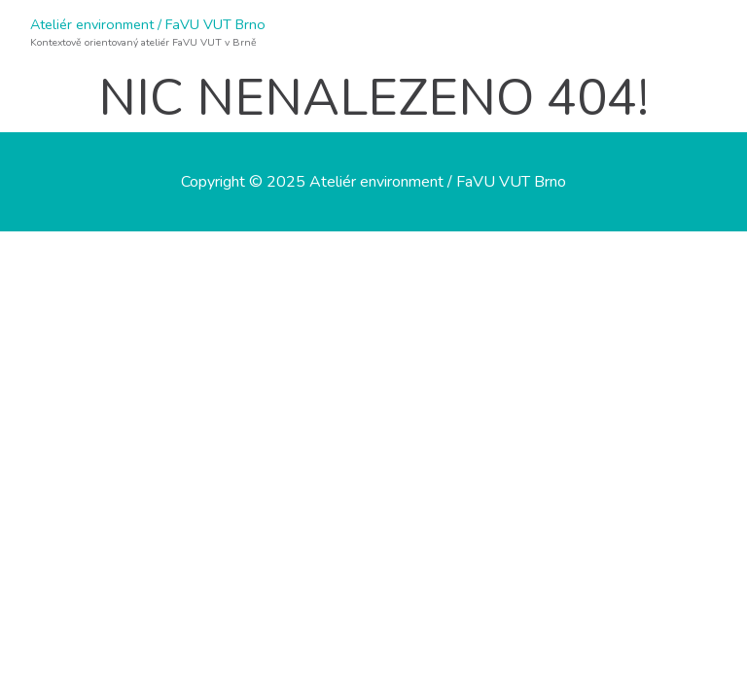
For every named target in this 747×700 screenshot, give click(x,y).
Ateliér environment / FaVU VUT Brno (148, 24)
